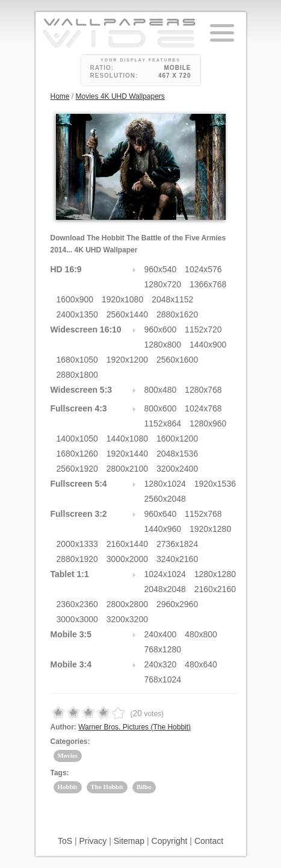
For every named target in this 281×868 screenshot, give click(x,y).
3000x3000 (77, 619)
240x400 (161, 634)
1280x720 (163, 284)
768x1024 (163, 679)
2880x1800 (77, 375)
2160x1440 (127, 544)
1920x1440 (127, 454)
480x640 (201, 664)
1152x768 (203, 514)
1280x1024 (165, 484)
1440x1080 (127, 439)
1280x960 (208, 423)
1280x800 (163, 345)
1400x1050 (77, 439)
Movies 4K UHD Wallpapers (120, 96)
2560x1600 (177, 360)
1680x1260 (77, 454)
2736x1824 (177, 544)
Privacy (93, 841)
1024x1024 (165, 574)
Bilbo (144, 787)
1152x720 (203, 329)
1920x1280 (210, 529)
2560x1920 (77, 469)
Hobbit (68, 787)
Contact (209, 841)
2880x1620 (177, 314)
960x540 (161, 269)
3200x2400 (177, 469)
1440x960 (163, 529)
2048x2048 (165, 589)
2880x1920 (77, 559)
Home (60, 96)
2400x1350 (77, 314)
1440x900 (208, 345)
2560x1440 (127, 314)
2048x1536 (177, 454)
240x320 (161, 664)
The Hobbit (107, 787)
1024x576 (203, 269)
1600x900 (75, 299)
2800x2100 (127, 469)
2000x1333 (77, 544)
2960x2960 (177, 604)
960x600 (161, 329)
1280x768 (203, 390)
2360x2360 (77, 604)
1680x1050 (77, 360)
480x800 (201, 634)
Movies (68, 755)
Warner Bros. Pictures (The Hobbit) (134, 727)
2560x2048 (165, 499)
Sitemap (129, 841)
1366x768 (208, 284)
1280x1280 (215, 574)
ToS (65, 841)
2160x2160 (215, 589)
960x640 (161, 514)
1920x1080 (122, 299)
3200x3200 (127, 619)
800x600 (161, 408)
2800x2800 (127, 604)
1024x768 (203, 408)
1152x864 (163, 423)
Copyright (170, 841)
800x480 (161, 390)
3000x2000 (127, 559)
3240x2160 (177, 559)
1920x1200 (127, 360)
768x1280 (163, 649)
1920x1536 (215, 484)
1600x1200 (177, 439)
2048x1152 (172, 299)
